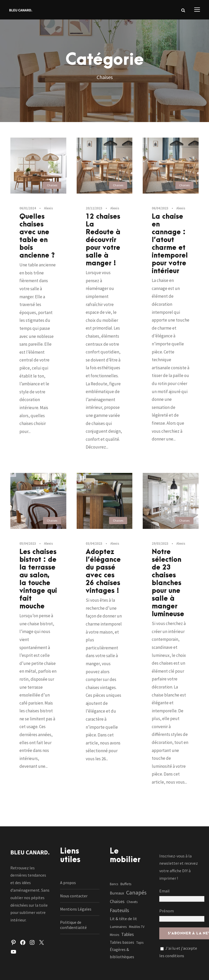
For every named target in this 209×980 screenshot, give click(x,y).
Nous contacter (74, 896)
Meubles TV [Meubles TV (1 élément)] (137, 927)
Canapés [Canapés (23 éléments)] (136, 892)
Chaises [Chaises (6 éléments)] (117, 901)
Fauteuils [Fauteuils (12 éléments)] (119, 910)
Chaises (52, 185)
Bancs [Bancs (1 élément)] (114, 884)
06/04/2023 (160, 208)
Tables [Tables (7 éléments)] (128, 934)
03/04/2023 (94, 544)
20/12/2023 (94, 208)
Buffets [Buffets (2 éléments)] (126, 884)
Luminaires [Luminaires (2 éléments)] (118, 927)
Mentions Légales (76, 909)
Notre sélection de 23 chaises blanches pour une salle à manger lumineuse (168, 583)
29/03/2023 (160, 544)
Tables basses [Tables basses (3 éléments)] (122, 942)
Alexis (48, 208)
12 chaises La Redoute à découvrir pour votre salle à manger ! (103, 240)
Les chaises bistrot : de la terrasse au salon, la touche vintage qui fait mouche (38, 579)
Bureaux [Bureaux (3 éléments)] (117, 893)
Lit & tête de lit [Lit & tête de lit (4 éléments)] (123, 919)
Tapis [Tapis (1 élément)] (140, 943)
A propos (68, 883)
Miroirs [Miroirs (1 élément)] (114, 935)
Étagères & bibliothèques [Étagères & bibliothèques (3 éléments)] (122, 953)
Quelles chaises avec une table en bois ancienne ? (37, 236)
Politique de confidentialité (73, 925)
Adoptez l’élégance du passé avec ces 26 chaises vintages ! (103, 571)
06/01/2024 (28, 208)
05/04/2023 (28, 544)
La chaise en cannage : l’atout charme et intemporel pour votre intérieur (170, 244)
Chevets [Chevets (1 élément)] (132, 902)
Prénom (167, 911)
